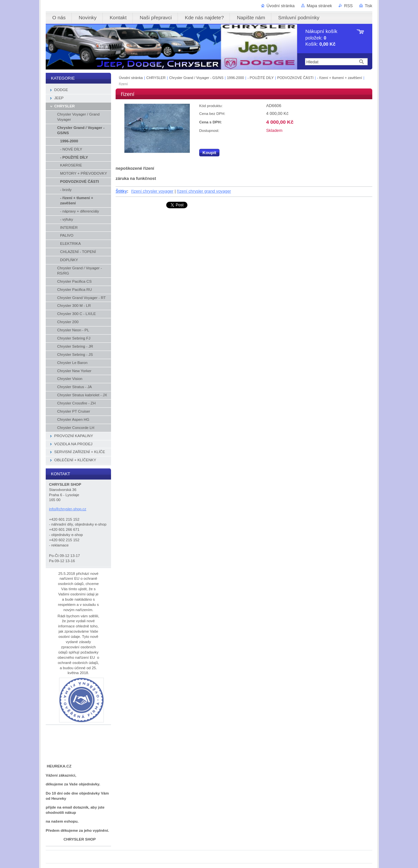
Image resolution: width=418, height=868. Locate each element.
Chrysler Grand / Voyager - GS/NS (196, 78)
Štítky (121, 191)
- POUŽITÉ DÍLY (261, 78)
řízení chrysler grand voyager (204, 191)
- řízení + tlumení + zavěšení (340, 78)
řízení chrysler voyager (152, 191)
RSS (348, 6)
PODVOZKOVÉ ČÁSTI (296, 78)
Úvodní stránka (281, 6)
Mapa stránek (319, 6)
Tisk (369, 6)
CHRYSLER (156, 78)
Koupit (209, 153)
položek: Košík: (321, 38)
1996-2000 (235, 78)
